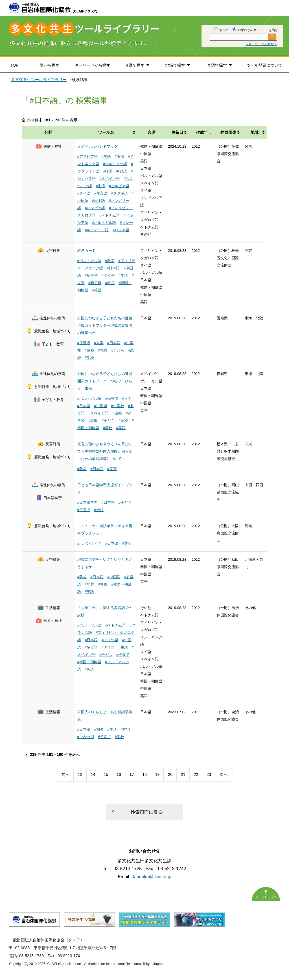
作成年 (202, 132)
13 (80, 774)
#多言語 (100, 193)
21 (183, 774)
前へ (65, 774)
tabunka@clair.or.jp (152, 877)
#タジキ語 (119, 193)
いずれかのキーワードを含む (255, 30)
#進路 (89, 350)
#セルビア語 (119, 186)
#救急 (110, 283)
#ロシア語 (121, 230)
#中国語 (100, 406)
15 (106, 774)
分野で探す (135, 65)
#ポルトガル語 (104, 223)
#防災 (110, 261)
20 (170, 774)
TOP (15, 65)
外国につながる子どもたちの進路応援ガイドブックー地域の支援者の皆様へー (105, 325)
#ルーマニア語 (97, 230)
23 (209, 774)
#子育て (84, 510)
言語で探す (217, 65)
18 (144, 774)
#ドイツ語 (110, 640)
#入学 (99, 343)
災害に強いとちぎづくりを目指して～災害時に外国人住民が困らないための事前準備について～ (105, 451)
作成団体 (228, 132)
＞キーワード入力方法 (261, 44)
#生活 (100, 186)
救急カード (87, 251)
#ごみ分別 (86, 737)
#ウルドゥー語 (115, 164)
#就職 (103, 350)
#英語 (106, 157)
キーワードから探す (93, 65)
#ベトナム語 (110, 215)
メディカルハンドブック (98, 146)
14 (93, 774)
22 (196, 774)
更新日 (177, 132)
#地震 (89, 584)
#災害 (112, 469)
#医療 (119, 157)
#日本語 (98, 201)
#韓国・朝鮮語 (115, 171)
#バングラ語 (95, 208)
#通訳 (127, 543)
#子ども (118, 350)
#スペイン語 (110, 179)
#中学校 (117, 406)
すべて (222, 30)
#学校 (89, 358)
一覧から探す (48, 65)
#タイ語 (84, 193)
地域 (255, 132)
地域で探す (175, 65)
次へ (224, 774)
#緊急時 (95, 283)
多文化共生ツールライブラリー (39, 80)
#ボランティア (89, 543)
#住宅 (125, 729)
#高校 (123, 421)
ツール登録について (264, 65)
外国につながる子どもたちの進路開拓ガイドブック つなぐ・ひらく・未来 (105, 381)
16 (119, 774)
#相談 (99, 729)
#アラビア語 (87, 157)
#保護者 (84, 343)
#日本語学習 (87, 502)
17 (132, 774)
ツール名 (106, 132)
